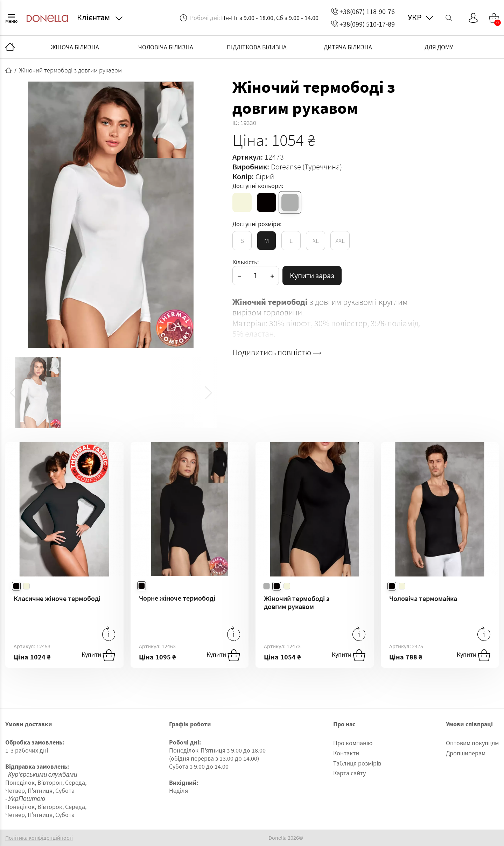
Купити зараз (312, 275)
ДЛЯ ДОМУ (439, 47)
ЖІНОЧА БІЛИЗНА (75, 47)
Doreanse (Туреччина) (306, 167)
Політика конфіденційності (39, 838)
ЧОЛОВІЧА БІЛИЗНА (166, 47)
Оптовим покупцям (472, 743)
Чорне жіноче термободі (177, 598)
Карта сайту (349, 773)
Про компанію (353, 743)
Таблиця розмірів (357, 763)
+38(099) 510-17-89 (363, 24)
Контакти (346, 753)
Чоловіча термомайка (423, 598)
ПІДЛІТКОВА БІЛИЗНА (257, 47)
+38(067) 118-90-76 (363, 11)
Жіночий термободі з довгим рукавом (297, 602)
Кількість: (246, 262)
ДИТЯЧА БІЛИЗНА (348, 47)
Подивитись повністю (277, 352)
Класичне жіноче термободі (57, 598)
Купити (98, 655)
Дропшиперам (466, 753)
